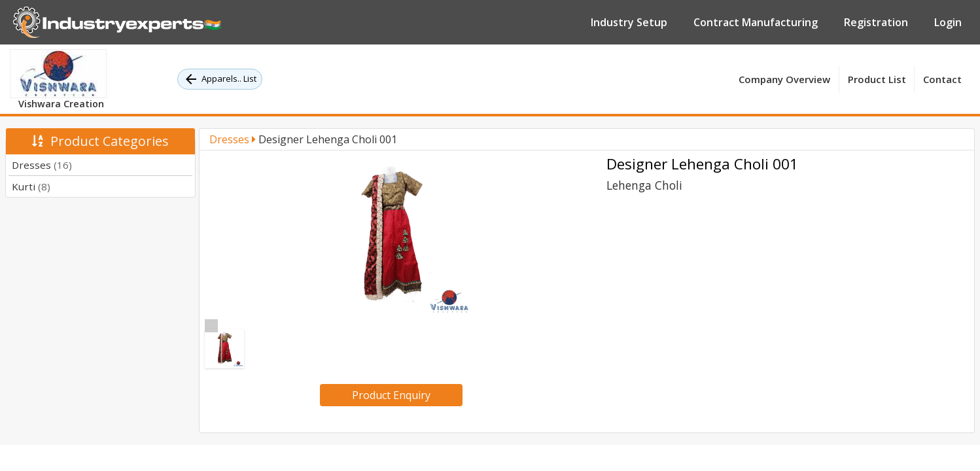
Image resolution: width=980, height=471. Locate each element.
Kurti (31, 186)
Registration (876, 22)
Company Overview (784, 79)
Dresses (42, 165)
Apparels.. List (220, 79)
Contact (942, 79)
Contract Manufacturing (756, 22)
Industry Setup (629, 22)
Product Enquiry (391, 395)
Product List (877, 79)
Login (948, 22)
